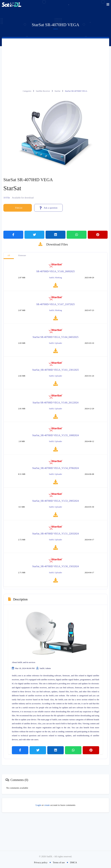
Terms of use (59, 862)
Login (38, 836)
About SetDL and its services (24, 693)
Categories (27, 91)
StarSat (57, 91)
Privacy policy (41, 862)
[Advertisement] (55, 62)
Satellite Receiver (43, 91)
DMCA (74, 862)
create (47, 836)
